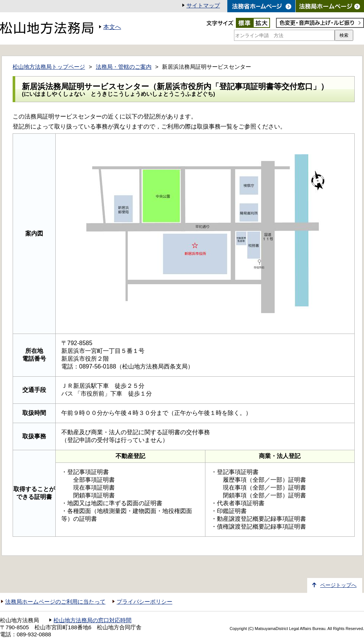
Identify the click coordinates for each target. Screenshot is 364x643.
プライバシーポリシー (144, 602)
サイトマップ (203, 6)
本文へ (112, 27)
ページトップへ (338, 585)
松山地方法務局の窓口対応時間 (92, 620)
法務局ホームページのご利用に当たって (55, 602)
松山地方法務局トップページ (49, 67)
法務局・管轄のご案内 (124, 67)
